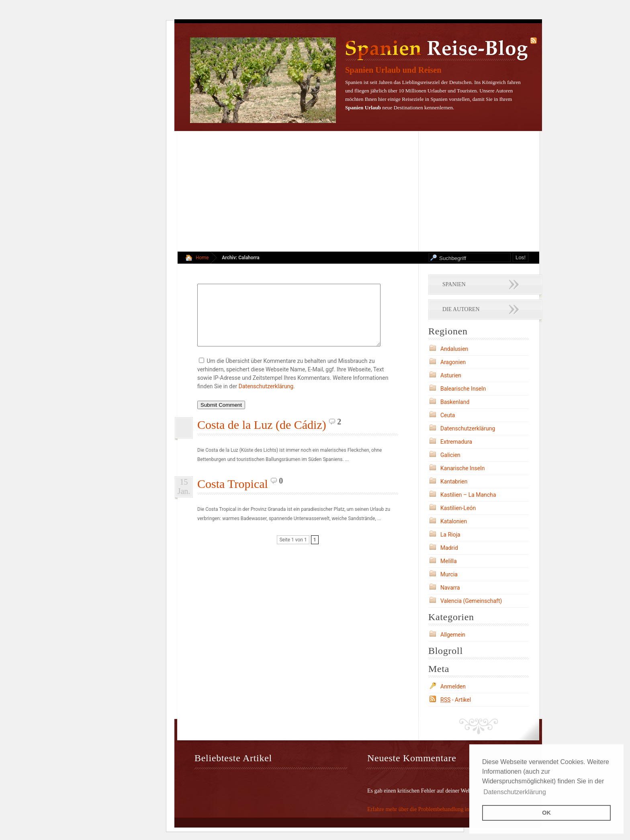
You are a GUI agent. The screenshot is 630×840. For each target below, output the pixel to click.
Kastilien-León (458, 508)
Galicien (450, 455)
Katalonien (454, 521)
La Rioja (450, 535)
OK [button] (546, 813)
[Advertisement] (358, 191)
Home (202, 258)
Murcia (449, 574)
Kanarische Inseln (462, 468)
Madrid (449, 548)
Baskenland (455, 402)
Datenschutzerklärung (266, 398)
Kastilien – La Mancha (468, 495)
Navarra (450, 588)
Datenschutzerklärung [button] (515, 792)
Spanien (454, 284)
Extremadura (456, 442)
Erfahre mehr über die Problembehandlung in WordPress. (432, 809)
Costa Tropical (233, 496)
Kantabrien (454, 481)
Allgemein (453, 635)
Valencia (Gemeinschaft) (471, 601)
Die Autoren (461, 309)
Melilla (449, 561)
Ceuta (448, 415)
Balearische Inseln (463, 389)
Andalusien (454, 349)
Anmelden (453, 686)
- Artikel (456, 700)
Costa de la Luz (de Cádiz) (262, 437)
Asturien (451, 375)
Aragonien (453, 362)
